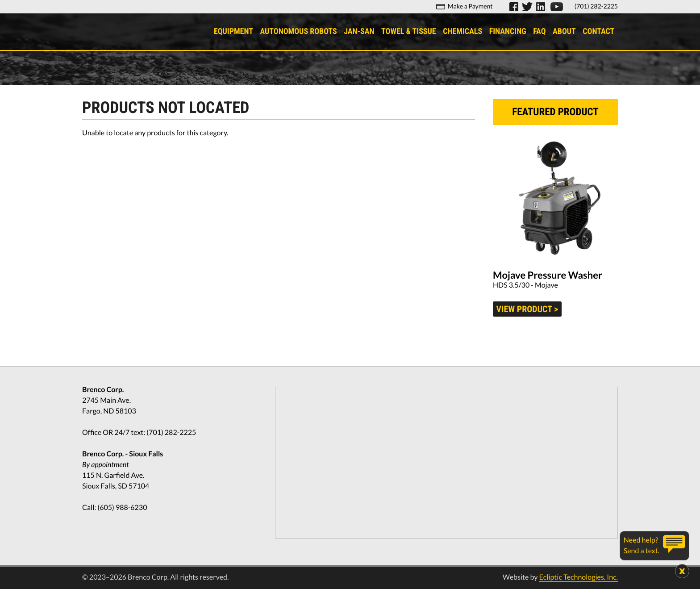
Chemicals (462, 31)
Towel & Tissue (409, 31)
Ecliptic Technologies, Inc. (579, 577)
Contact (598, 31)
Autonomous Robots (298, 31)
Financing (508, 31)
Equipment (233, 31)
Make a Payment (470, 6)
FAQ (539, 31)
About (564, 31)
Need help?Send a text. (642, 545)
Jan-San (359, 31)
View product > (527, 309)
